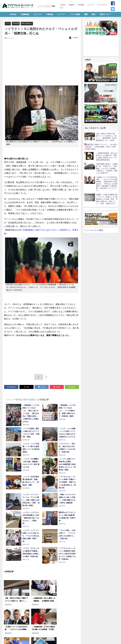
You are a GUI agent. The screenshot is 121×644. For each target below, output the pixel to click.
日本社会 (13, 14)
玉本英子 (76, 38)
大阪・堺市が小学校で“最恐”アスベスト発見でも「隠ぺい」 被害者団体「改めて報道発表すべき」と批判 (107, 137)
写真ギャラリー (106, 14)
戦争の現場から (27, 23)
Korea (63, 5)
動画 (94, 14)
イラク (8, 23)
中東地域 (50, 14)
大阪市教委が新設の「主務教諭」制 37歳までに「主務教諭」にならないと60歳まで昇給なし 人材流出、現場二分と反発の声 (107, 168)
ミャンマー (61, 14)
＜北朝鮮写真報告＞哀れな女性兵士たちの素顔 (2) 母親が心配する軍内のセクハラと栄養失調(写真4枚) (107, 156)
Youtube (81, 5)
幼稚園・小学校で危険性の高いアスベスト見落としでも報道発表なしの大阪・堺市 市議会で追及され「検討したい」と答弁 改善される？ (107, 199)
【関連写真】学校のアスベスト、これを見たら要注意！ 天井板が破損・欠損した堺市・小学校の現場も (101, 147)
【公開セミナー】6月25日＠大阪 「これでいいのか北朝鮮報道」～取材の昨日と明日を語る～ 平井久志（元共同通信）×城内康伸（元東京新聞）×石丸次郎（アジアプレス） (107, 184)
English (71, 5)
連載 (86, 14)
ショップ (91, 5)
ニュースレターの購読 (94, 230)
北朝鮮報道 (25, 14)
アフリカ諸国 (75, 14)
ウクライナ (38, 14)
